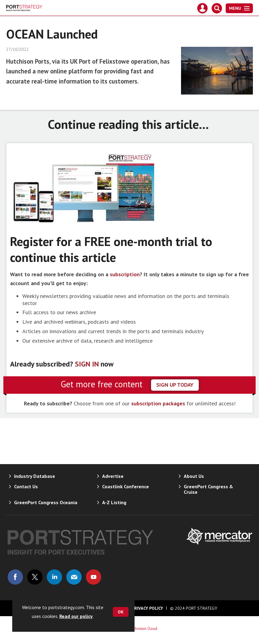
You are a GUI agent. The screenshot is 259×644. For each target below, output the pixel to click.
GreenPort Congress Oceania (46, 502)
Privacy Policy (147, 608)
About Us (194, 476)
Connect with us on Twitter (35, 577)
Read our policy (76, 616)
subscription (125, 274)
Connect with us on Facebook (15, 577)
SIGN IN (87, 364)
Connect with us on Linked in (54, 577)
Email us (74, 577)
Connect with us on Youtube (94, 577)
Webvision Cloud (144, 628)
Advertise (113, 476)
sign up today (175, 385)
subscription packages (158, 403)
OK (121, 612)
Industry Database (35, 476)
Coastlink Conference (126, 486)
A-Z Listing (114, 502)
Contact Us (26, 486)
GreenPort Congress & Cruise (208, 489)
